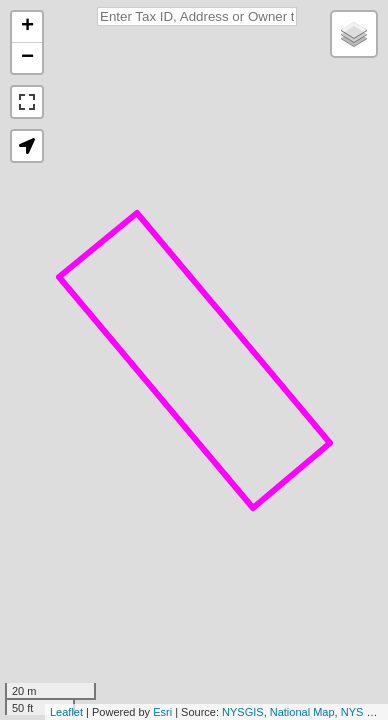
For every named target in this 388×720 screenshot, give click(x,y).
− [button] (27, 58)
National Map (302, 712)
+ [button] (27, 27)
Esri (162, 712)
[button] (27, 146)
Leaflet (66, 712)
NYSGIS (243, 712)
